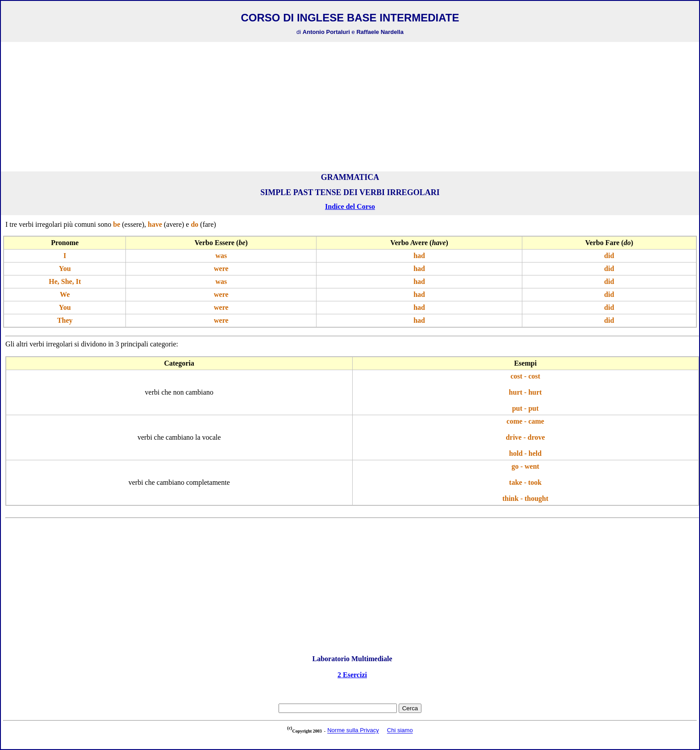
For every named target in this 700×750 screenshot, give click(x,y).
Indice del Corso (350, 206)
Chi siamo (400, 731)
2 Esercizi (352, 675)
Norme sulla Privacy (353, 731)
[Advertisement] (350, 107)
